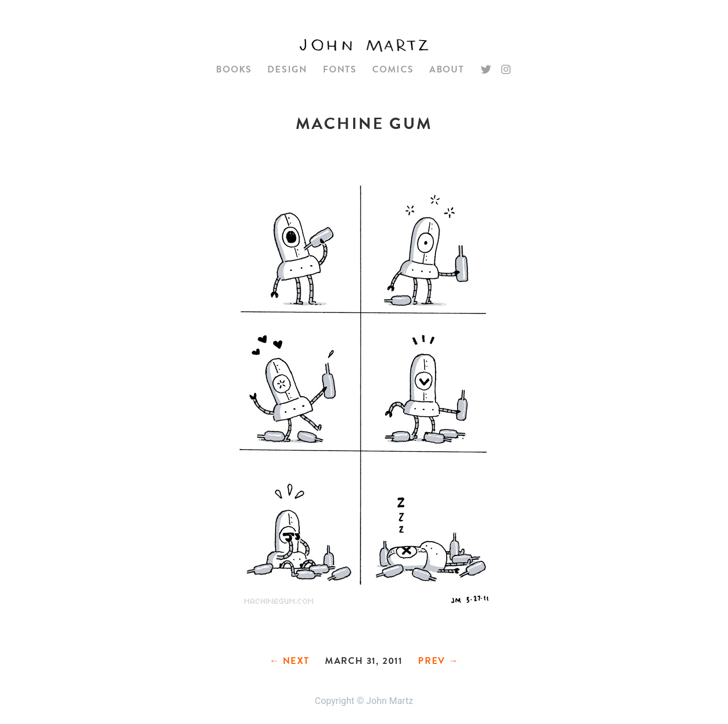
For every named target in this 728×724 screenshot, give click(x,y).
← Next (289, 661)
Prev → (438, 661)
